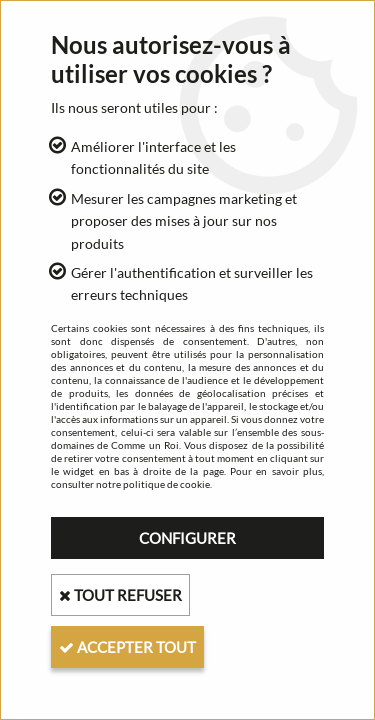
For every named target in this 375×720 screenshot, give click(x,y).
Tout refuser (120, 595)
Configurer (187, 538)
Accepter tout (127, 647)
